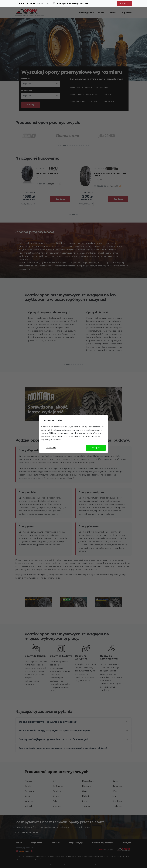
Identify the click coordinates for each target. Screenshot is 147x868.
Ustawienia (51, 448)
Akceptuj (96, 448)
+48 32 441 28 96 (27, 4)
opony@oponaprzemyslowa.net (72, 4)
